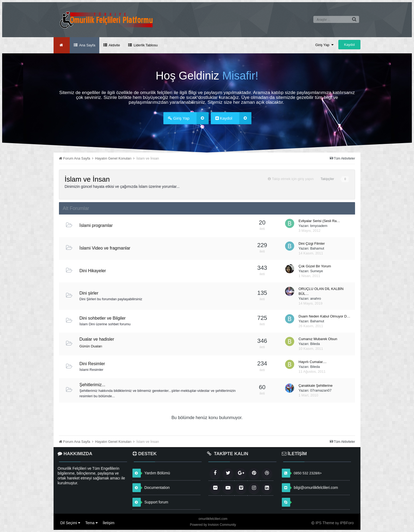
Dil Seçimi (70, 523)
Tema (92, 523)
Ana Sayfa (87, 45)
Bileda (315, 344)
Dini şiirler (89, 293)
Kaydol (349, 45)
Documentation (157, 488)
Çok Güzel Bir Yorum (315, 266)
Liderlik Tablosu (145, 45)
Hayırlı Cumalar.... (313, 362)
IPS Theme (325, 523)
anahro (315, 298)
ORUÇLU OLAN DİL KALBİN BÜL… (321, 291)
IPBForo (347, 523)
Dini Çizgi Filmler (312, 243)
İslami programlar (96, 225)
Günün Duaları (91, 346)
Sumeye (317, 271)
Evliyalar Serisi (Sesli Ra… (319, 221)
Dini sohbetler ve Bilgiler (103, 318)
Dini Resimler (92, 364)
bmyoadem (319, 226)
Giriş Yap (324, 45)
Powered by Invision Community (213, 525)
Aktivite (114, 45)
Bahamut (317, 248)
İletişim (109, 523)
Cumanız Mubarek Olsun (318, 339)
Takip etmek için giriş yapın (293, 179)
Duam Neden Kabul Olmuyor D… (324, 316)
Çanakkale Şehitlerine (315, 386)
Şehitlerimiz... (92, 385)
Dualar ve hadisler (97, 339)
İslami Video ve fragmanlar (105, 248)
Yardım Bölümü (157, 473)
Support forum (156, 502)
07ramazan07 (321, 390)
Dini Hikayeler (93, 271)
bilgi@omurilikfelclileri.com (316, 488)
